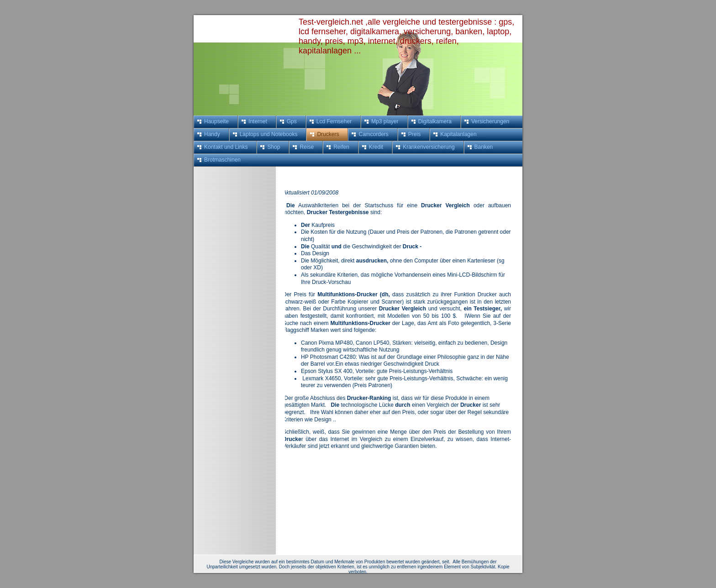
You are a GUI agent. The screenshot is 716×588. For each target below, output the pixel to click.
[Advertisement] (230, 304)
